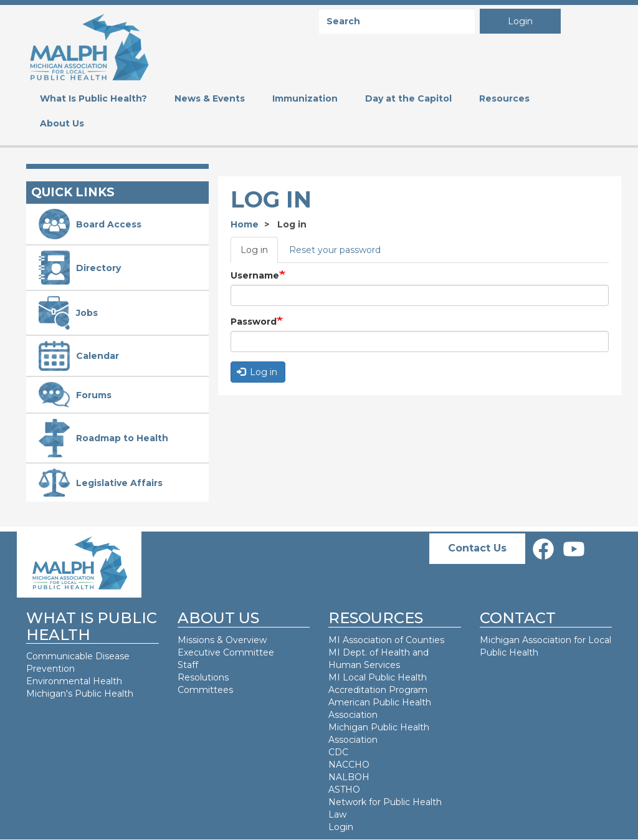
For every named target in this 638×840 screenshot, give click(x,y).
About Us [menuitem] (62, 123)
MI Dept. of (355, 652)
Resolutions (203, 677)
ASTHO (344, 790)
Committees (205, 690)
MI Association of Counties (386, 640)
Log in (254, 250)
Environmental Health (74, 681)
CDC (338, 752)
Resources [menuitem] (504, 98)
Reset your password (335, 250)
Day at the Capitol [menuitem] (408, 98)
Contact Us (477, 548)
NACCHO (349, 765)
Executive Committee (226, 652)
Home (245, 224)
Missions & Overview (222, 640)
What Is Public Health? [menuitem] (93, 98)
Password (254, 322)
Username (255, 275)
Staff (188, 665)
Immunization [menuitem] (305, 98)
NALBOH (349, 777)
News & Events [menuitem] (210, 98)
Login (520, 21)
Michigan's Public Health (81, 694)
